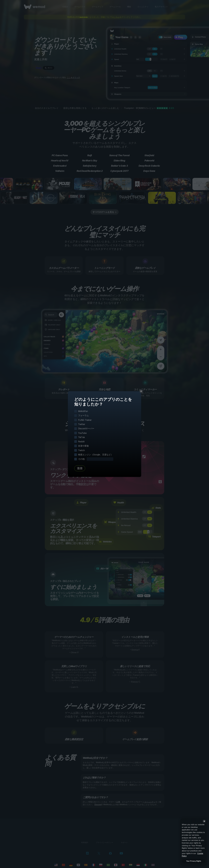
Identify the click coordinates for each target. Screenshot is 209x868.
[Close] (204, 821)
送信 (80, 468)
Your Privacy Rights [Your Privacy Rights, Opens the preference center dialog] (194, 861)
